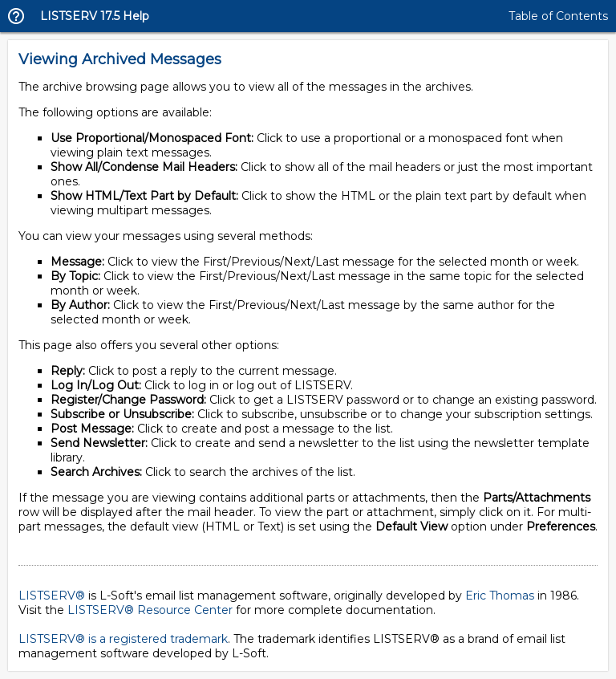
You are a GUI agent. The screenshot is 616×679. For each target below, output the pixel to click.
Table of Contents (558, 16)
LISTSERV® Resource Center (150, 610)
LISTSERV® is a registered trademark (123, 639)
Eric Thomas (500, 596)
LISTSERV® (52, 596)
